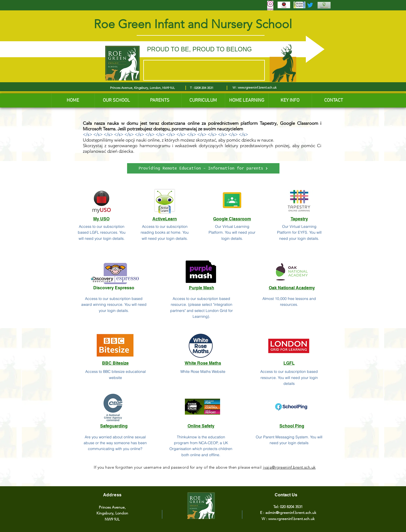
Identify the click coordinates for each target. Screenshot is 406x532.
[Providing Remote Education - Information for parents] (203, 168)
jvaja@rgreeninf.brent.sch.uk (289, 467)
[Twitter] (310, 5)
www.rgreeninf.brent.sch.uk (257, 87)
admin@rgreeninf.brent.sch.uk (291, 513)
